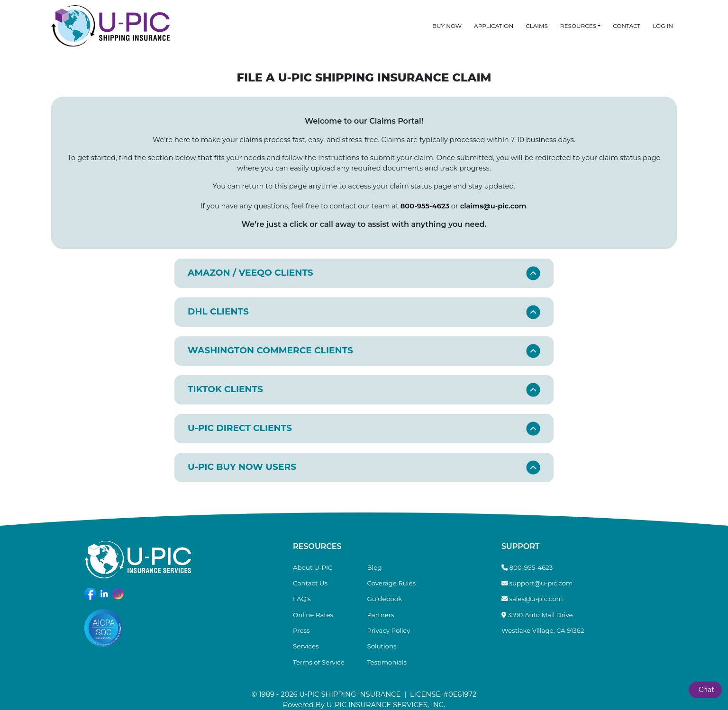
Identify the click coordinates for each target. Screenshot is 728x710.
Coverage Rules (391, 583)
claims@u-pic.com (493, 206)
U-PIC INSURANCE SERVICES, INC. (386, 705)
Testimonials (387, 662)
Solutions (382, 646)
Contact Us (310, 583)
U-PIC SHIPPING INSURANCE (350, 694)
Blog (375, 567)
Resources (578, 26)
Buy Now (447, 26)
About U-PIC (313, 567)
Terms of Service (319, 662)
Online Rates (313, 615)
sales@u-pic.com (536, 599)
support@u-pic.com (541, 583)
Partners (381, 615)
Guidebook (385, 599)
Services (306, 646)
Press (301, 630)
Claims (537, 26)
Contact (627, 26)
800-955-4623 (425, 206)
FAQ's (302, 599)
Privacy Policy (389, 630)
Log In (663, 26)
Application (494, 26)
